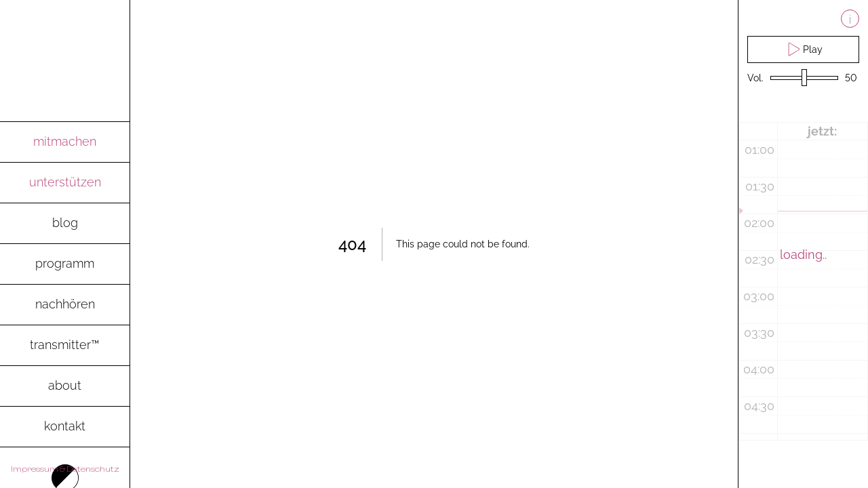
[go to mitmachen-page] (65, 142)
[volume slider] (804, 78)
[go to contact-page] (65, 427)
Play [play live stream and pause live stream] (803, 49)
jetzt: (822, 131)
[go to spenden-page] (65, 183)
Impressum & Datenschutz (65, 469)
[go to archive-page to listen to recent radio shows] (65, 305)
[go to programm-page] (65, 264)
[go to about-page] (65, 386)
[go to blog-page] (65, 224)
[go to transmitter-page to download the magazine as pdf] (65, 346)
